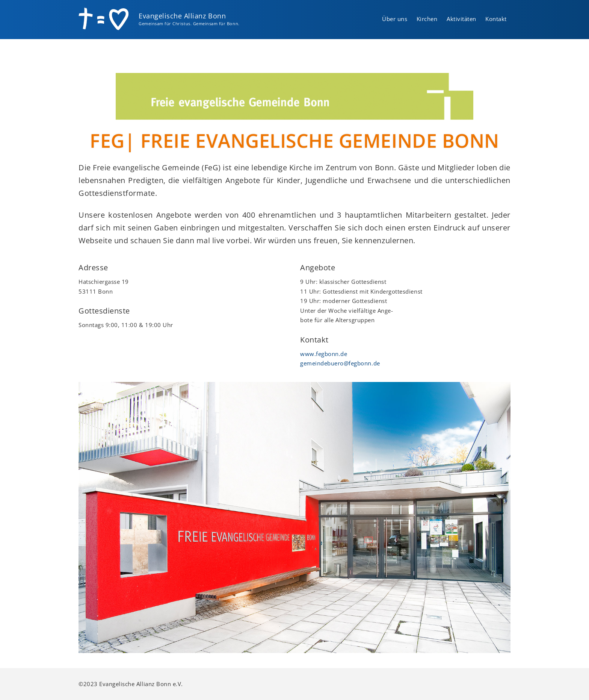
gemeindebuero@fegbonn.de (340, 363)
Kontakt (496, 19)
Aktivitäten (461, 19)
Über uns (395, 19)
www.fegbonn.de (324, 354)
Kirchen (427, 19)
